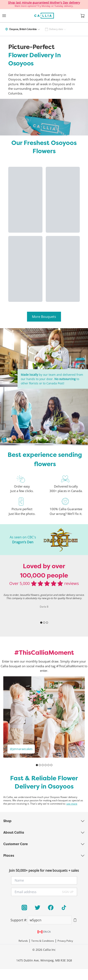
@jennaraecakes (21, 749)
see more (72, 804)
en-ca (44, 932)
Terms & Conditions (43, 941)
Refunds (23, 941)
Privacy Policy (65, 941)
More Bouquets (44, 317)
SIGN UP (68, 892)
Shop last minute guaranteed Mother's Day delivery (44, 3)
